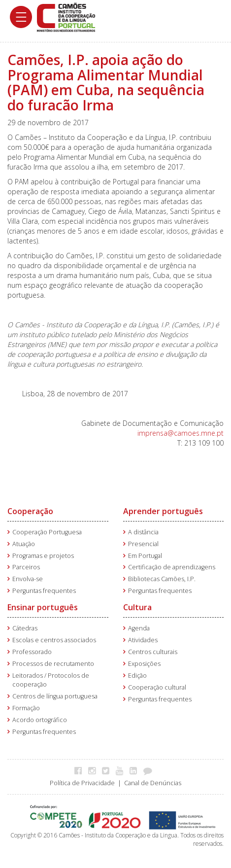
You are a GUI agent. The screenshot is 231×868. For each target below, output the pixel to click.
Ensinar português (43, 607)
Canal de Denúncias (153, 783)
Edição (137, 676)
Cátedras (25, 628)
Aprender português (163, 511)
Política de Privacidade (82, 783)
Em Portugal (145, 556)
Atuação (24, 544)
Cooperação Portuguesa (47, 532)
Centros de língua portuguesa (55, 696)
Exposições (144, 664)
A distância (143, 532)
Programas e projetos (43, 556)
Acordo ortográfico (40, 720)
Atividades (143, 640)
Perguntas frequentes (44, 591)
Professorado (32, 652)
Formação (26, 708)
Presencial (143, 544)
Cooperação (30, 511)
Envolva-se (28, 579)
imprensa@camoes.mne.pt (181, 433)
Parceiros (26, 567)
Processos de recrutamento (53, 664)
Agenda (139, 628)
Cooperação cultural (157, 687)
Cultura (137, 607)
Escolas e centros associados (54, 640)
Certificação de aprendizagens (172, 567)
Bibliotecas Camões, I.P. (162, 579)
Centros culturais (153, 652)
